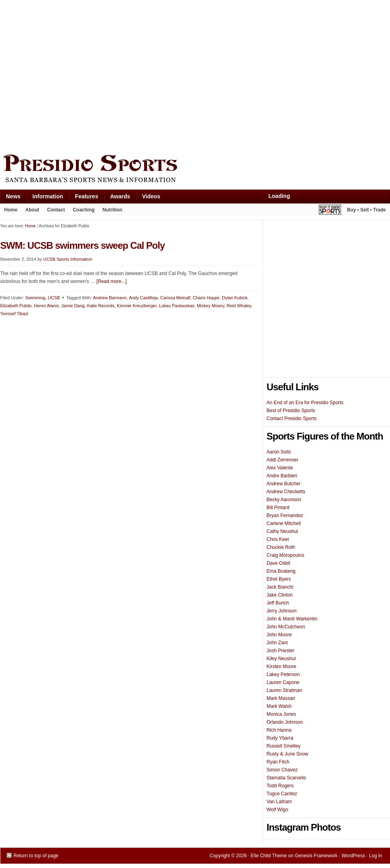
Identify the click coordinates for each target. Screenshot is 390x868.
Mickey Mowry (211, 306)
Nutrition (113, 210)
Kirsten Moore (282, 666)
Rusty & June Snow (288, 754)
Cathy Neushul (282, 531)
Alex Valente (280, 468)
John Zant (277, 643)
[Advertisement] (75, 75)
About (30, 211)
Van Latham (279, 802)
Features (84, 198)
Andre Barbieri (282, 476)
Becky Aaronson (284, 500)
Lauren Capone (283, 682)
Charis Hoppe (206, 298)
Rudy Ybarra (280, 738)
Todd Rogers (280, 786)
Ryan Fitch (278, 762)
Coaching (84, 210)
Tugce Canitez (282, 794)
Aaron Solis (279, 452)
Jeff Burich (278, 603)
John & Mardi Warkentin (292, 619)
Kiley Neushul (281, 659)
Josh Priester (281, 651)
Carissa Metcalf (175, 298)
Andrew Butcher (284, 484)
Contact (56, 210)
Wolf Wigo (277, 810)
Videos (151, 196)
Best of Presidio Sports (291, 411)
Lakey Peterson (283, 674)
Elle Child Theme (269, 856)
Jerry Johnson (282, 611)
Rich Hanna (279, 730)
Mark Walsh (279, 706)
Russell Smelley (284, 746)
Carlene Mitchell (284, 523)
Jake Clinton (280, 595)
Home (11, 210)
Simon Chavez (282, 770)
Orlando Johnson (285, 722)
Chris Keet (278, 539)
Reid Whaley (239, 306)
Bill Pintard (278, 508)
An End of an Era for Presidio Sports (305, 403)
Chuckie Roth (281, 547)
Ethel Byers (279, 579)
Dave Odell (278, 563)
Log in (375, 856)
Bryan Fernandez (285, 515)
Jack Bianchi (280, 587)
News (10, 198)
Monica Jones (281, 714)
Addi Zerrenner (283, 460)
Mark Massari (281, 698)
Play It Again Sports (330, 211)
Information (45, 198)
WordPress (353, 856)
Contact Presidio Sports (292, 418)
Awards (117, 198)
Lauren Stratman (284, 690)
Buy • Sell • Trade (367, 210)
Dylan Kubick (235, 298)
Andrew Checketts (286, 492)
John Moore (279, 635)
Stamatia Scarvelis (286, 778)
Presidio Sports (195, 170)
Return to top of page (36, 856)
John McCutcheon (286, 627)
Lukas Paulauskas (177, 306)
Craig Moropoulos (286, 555)
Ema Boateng (281, 571)
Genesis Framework (316, 856)
